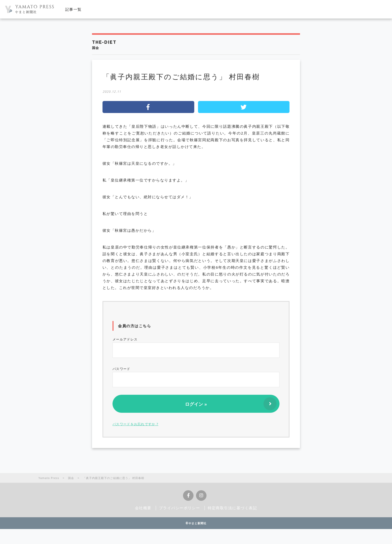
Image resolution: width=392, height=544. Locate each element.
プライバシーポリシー (180, 508)
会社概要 (143, 508)
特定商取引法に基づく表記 (232, 508)
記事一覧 (73, 9)
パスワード (196, 377)
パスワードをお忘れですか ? (135, 424)
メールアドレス (196, 347)
